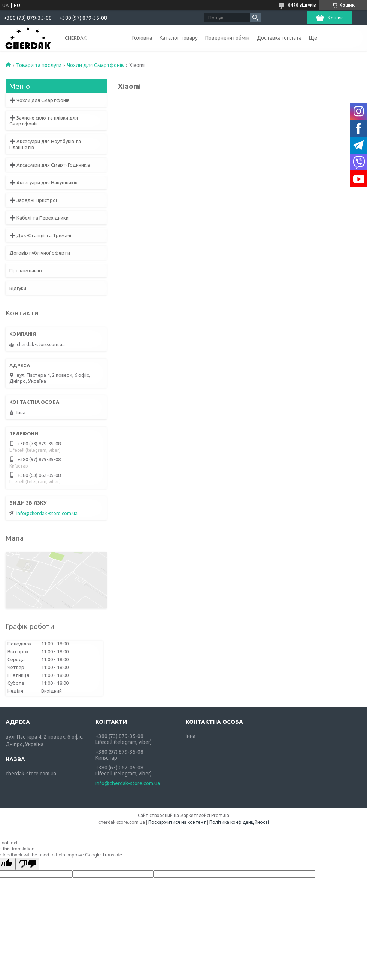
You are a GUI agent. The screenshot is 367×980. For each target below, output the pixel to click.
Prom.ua (220, 815)
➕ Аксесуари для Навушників (43, 182)
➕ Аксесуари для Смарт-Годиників (50, 165)
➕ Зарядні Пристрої (33, 200)
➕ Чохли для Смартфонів (40, 100)
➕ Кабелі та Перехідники (39, 218)
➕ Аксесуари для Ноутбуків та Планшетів (45, 144)
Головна (142, 38)
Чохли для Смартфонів (95, 65)
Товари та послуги (39, 65)
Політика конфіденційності (239, 822)
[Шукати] (255, 18)
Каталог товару (179, 38)
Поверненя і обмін (227, 38)
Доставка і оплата (279, 38)
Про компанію (26, 270)
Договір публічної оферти (40, 253)
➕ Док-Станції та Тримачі (40, 235)
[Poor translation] (27, 864)
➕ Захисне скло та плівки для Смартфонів (44, 121)
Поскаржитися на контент (177, 822)
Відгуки (18, 288)
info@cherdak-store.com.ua (47, 513)
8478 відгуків (302, 5)
